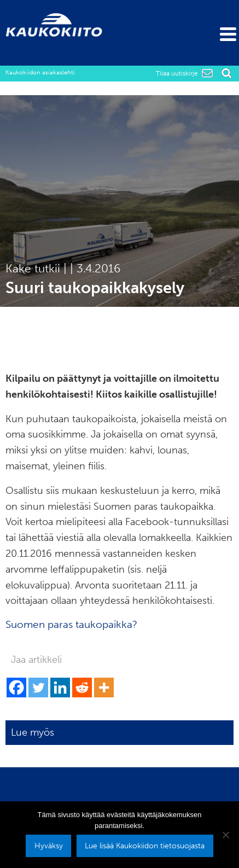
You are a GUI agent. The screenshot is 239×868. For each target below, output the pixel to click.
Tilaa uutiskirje (177, 73)
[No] (225, 835)
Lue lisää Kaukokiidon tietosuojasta (145, 846)
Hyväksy (49, 846)
